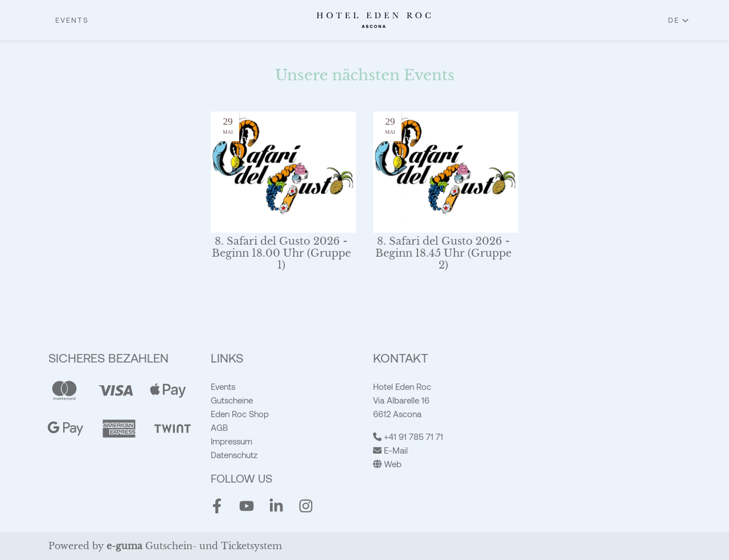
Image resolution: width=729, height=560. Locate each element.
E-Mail (390, 450)
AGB (219, 427)
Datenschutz (234, 455)
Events (72, 20)
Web (387, 464)
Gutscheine (232, 400)
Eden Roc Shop (240, 414)
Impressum (232, 441)
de (674, 20)
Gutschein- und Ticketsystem (194, 546)
